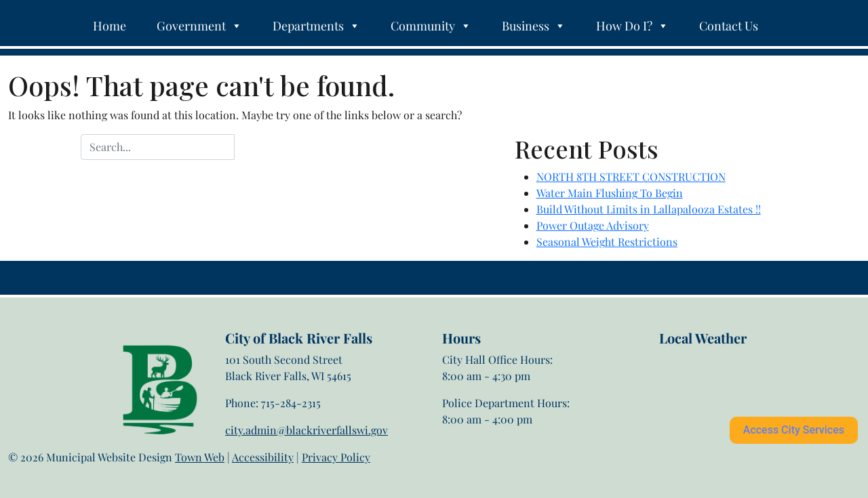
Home (110, 26)
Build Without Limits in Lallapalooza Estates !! (649, 209)
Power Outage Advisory (593, 225)
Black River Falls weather (727, 400)
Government (199, 26)
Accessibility (263, 457)
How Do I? (632, 26)
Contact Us (729, 26)
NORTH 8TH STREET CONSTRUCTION (631, 177)
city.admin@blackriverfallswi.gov (307, 430)
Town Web (200, 457)
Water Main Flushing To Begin (610, 193)
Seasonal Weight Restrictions (607, 242)
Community (431, 26)
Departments (316, 26)
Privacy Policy (336, 457)
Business (534, 26)
